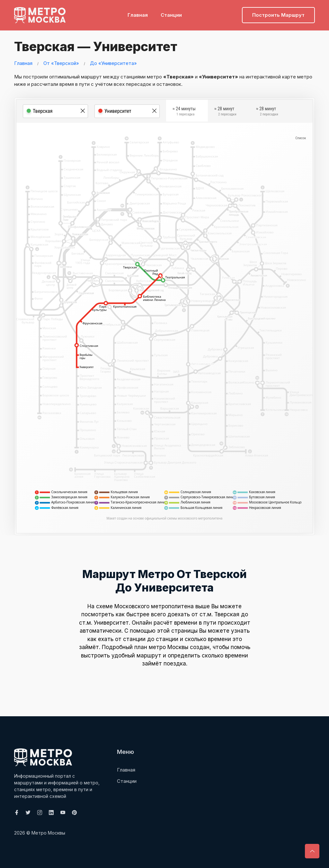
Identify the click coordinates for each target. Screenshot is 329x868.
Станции (171, 15)
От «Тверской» (61, 63)
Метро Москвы (48, 832)
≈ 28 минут (225, 113)
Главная (138, 15)
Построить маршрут (278, 15)
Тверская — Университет (93, 46)
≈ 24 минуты (184, 113)
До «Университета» (113, 63)
